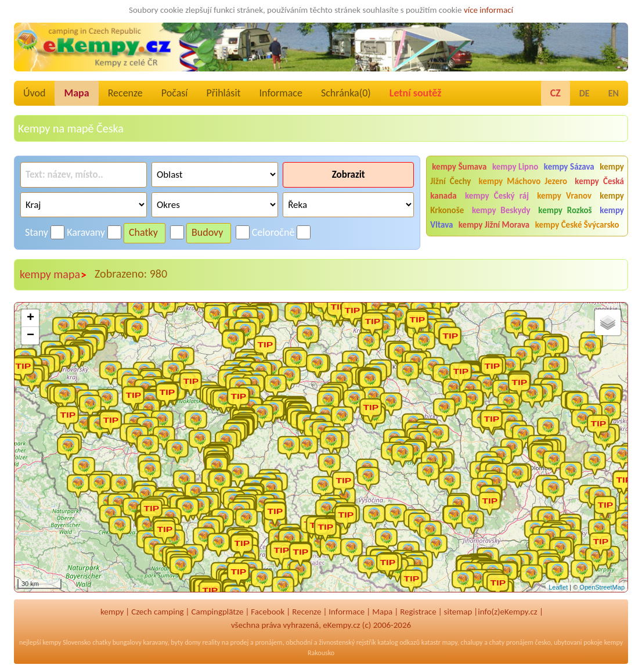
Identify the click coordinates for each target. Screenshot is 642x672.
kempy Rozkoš (565, 210)
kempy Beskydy (501, 210)
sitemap (458, 612)
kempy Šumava (459, 167)
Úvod (34, 93)
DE (585, 93)
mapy (450, 642)
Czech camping (157, 612)
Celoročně (273, 232)
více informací (488, 10)
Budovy (208, 232)
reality (211, 642)
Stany (37, 232)
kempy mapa (53, 275)
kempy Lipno (515, 167)
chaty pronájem (511, 642)
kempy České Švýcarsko (577, 225)
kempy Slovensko (66, 642)
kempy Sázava (569, 167)
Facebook (268, 612)
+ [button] (30, 318)
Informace (281, 93)
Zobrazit (349, 175)
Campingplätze (218, 612)
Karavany (86, 232)
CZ (556, 93)
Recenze (125, 93)
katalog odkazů (398, 642)
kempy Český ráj (497, 196)
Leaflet (558, 587)
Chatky (143, 232)
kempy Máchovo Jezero (523, 181)
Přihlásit (223, 93)
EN (614, 93)
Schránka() (346, 93)
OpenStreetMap (602, 587)
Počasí (175, 93)
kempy (112, 612)
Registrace (418, 612)
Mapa (76, 93)
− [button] (30, 336)
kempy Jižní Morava (494, 225)
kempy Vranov (564, 196)
